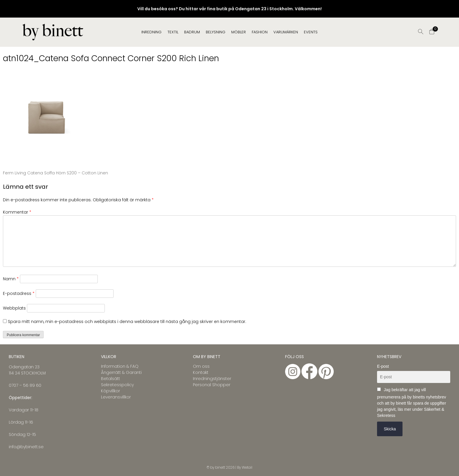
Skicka (390, 429)
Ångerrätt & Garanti (121, 372)
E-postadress (19, 293)
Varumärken (286, 32)
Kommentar (17, 212)
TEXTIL (173, 32)
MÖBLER (239, 32)
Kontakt (201, 372)
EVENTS (311, 32)
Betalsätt (111, 379)
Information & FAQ (120, 366)
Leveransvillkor (116, 397)
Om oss (201, 366)
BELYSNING (216, 32)
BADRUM (192, 32)
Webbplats (14, 308)
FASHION (260, 32)
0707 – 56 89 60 (25, 385)
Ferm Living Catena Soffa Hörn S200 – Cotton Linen (55, 173)
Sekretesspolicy (117, 385)
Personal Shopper (212, 385)
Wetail (247, 467)
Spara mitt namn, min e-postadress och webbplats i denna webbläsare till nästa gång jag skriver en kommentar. (127, 322)
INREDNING (151, 32)
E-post (383, 366)
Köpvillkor (111, 391)
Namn (11, 279)
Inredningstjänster (212, 379)
